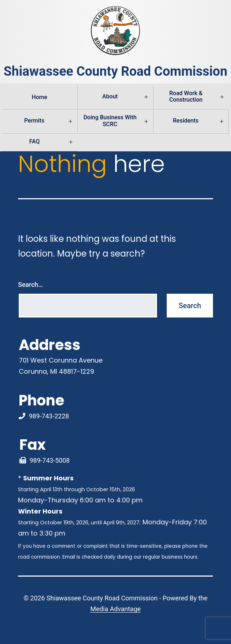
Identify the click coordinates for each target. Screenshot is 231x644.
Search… (30, 285)
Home (40, 97)
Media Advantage (115, 609)
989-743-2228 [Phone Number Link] (49, 416)
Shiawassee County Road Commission (115, 71)
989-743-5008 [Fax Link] (50, 460)
